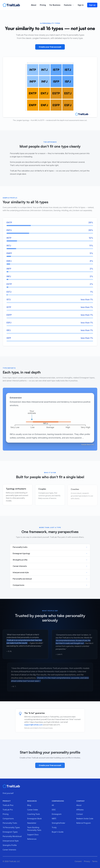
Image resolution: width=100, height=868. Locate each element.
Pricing (43, 5)
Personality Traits (10, 823)
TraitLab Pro (8, 810)
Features (69, 5)
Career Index (33, 810)
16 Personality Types (11, 827)
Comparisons (8, 819)
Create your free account (50, 47)
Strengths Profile (10, 845)
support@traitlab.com (34, 725)
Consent (78, 861)
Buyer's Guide (58, 832)
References (32, 839)
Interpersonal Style (11, 841)
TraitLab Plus (8, 805)
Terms (95, 861)
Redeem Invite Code (85, 819)
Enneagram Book (34, 819)
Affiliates (80, 810)
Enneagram (57, 814)
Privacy (87, 861)
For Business (55, 5)
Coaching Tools (34, 814)
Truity (54, 827)
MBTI (54, 819)
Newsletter (32, 823)
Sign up (92, 5)
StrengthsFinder (59, 823)
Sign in (81, 5)
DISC (54, 810)
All (53, 805)
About (34, 5)
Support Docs (33, 835)
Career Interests (9, 850)
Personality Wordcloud (12, 836)
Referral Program (84, 823)
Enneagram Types (10, 832)
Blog (29, 805)
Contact (80, 814)
